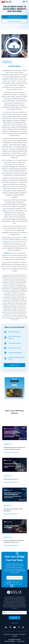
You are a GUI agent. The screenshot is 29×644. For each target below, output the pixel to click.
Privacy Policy (21, 641)
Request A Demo (14, 365)
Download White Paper (15, 17)
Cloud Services (7, 62)
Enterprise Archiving (14, 348)
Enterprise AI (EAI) (14, 332)
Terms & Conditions (10, 641)
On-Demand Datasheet (14, 21)
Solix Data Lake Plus (14, 343)
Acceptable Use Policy (15, 639)
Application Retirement (15, 353)
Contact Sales (15, 582)
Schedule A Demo (15, 578)
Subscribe (14, 618)
